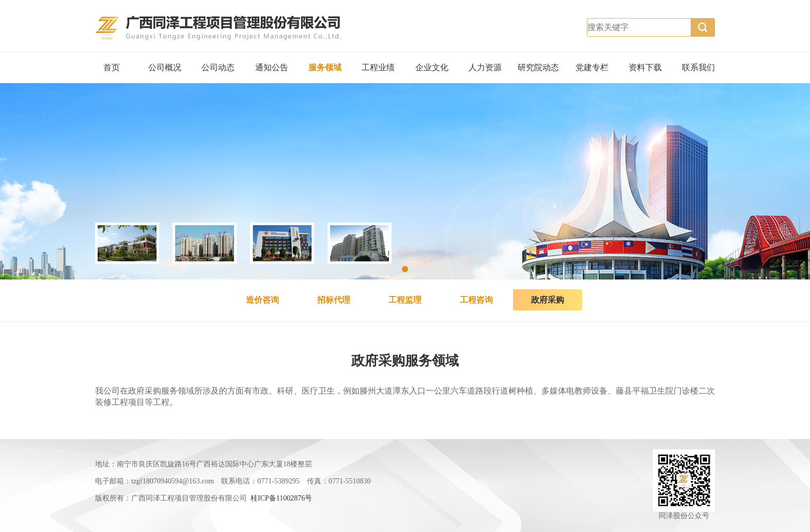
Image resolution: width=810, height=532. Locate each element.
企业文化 (432, 67)
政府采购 (548, 300)
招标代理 (334, 300)
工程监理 (405, 300)
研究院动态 (538, 67)
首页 (112, 67)
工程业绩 (378, 67)
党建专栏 (592, 67)
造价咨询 (262, 300)
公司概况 (165, 67)
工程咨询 (476, 300)
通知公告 (272, 67)
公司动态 (218, 67)
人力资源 (485, 67)
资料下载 (645, 67)
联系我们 (698, 67)
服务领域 (325, 67)
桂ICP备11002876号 (281, 498)
